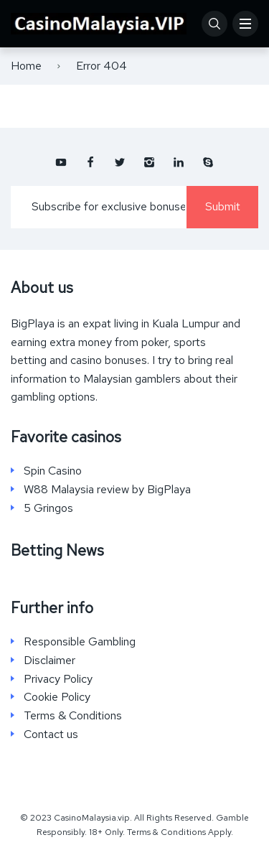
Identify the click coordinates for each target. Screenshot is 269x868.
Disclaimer (49, 661)
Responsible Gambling (80, 642)
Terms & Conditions (73, 716)
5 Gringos (48, 508)
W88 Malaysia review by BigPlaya (107, 490)
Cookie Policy (57, 697)
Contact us (51, 734)
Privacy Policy (58, 679)
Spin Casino (53, 471)
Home (26, 66)
